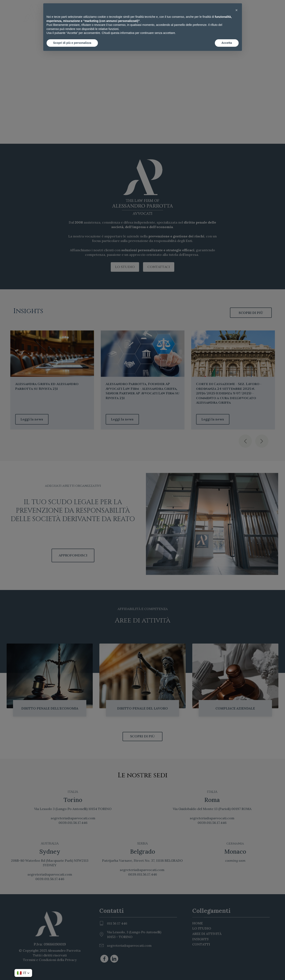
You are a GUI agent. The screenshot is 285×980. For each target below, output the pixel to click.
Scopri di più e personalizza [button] (72, 43)
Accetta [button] (227, 43)
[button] (237, 10)
